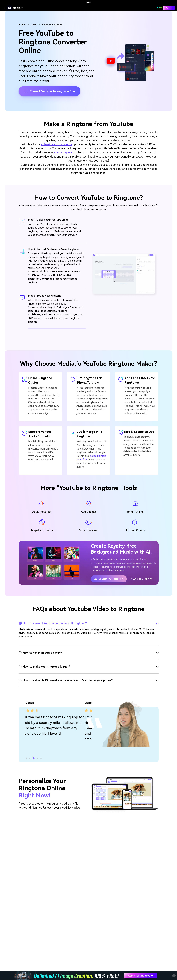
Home (22, 25)
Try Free (169, 8)
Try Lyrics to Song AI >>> (141, 579)
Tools (33, 25)
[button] (26, 758)
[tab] (89, 623)
